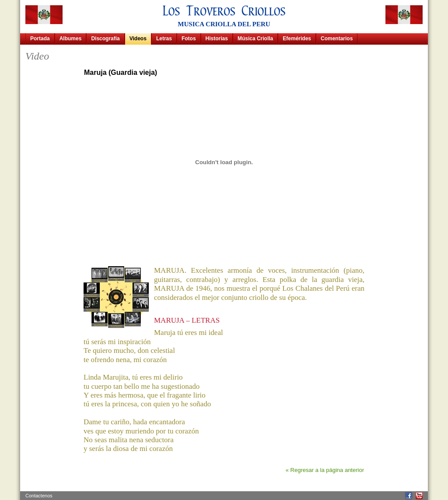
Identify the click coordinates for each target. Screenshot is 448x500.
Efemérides (297, 39)
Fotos (189, 39)
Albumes (71, 39)
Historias (217, 39)
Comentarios (337, 39)
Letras (164, 39)
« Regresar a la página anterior (325, 470)
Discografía (105, 39)
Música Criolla (255, 39)
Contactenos (39, 496)
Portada (40, 39)
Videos (138, 39)
